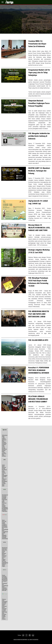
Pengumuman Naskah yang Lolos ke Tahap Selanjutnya (39, 73)
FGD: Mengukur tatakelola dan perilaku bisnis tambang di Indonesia (39, 136)
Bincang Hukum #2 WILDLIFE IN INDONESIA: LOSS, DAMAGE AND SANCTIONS (39, 228)
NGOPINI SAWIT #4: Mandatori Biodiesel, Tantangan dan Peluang (39, 171)
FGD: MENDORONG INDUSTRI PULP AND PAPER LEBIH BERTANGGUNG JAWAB (39, 314)
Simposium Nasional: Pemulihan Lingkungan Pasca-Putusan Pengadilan (39, 103)
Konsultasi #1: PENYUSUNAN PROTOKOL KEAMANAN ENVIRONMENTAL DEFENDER (39, 370)
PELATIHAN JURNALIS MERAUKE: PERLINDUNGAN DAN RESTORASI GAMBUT (38, 399)
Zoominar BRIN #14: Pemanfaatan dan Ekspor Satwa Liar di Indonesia (37, 44)
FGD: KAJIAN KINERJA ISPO (38, 340)
